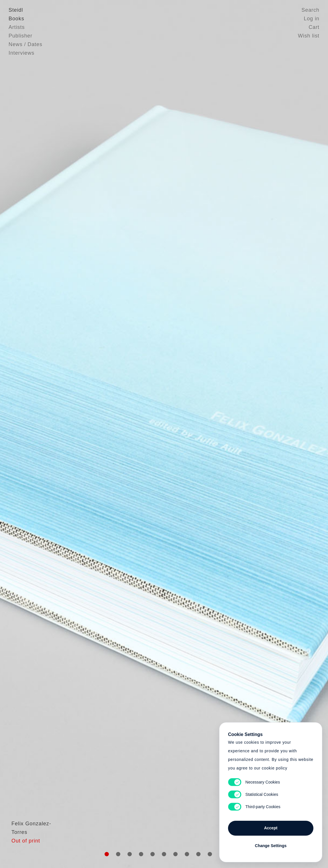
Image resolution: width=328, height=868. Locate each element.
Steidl (16, 10)
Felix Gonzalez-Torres (36, 847)
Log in (312, 19)
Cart (314, 27)
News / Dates (25, 44)
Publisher (20, 36)
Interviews (21, 53)
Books (16, 19)
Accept (271, 828)
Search (311, 10)
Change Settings (271, 846)
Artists (17, 27)
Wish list (309, 36)
